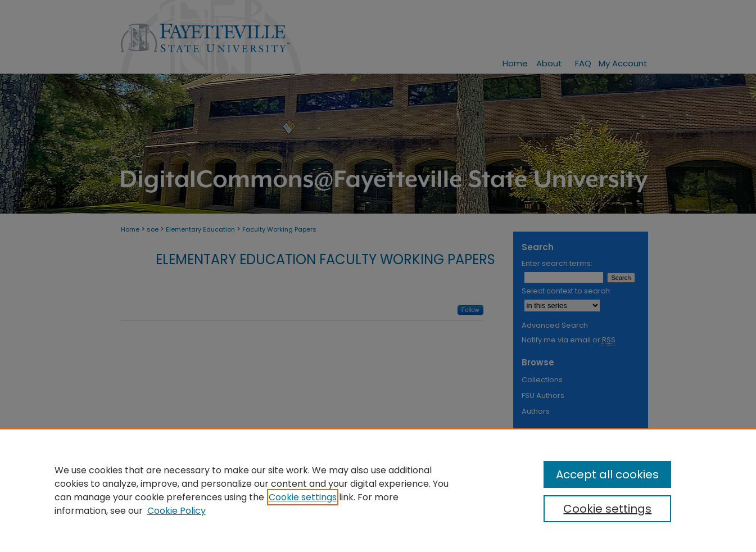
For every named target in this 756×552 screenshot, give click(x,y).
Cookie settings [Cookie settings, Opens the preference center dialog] (607, 509)
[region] (378, 490)
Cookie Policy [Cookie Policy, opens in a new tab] (176, 511)
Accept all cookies (607, 474)
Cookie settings (303, 497)
